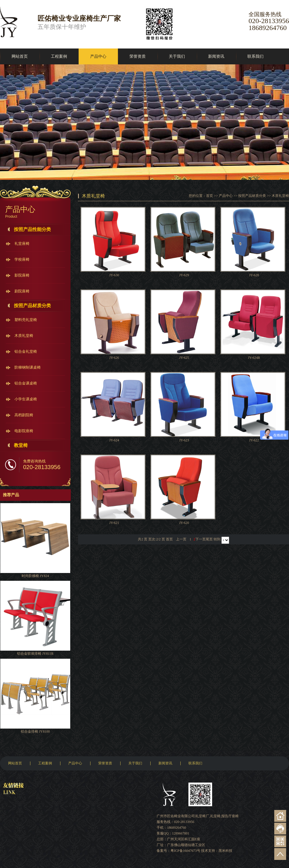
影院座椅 (22, 275)
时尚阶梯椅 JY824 (35, 576)
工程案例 (59, 56)
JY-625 (184, 358)
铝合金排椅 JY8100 (35, 731)
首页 (210, 196)
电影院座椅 (24, 431)
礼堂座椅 (22, 243)
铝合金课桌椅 (26, 383)
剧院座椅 (22, 291)
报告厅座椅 (230, 816)
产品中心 (98, 56)
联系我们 (255, 56)
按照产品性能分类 (32, 229)
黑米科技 (225, 851)
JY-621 (114, 523)
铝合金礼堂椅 (26, 351)
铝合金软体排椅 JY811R (35, 654)
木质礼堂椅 (24, 336)
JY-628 (254, 275)
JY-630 (114, 275)
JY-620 (184, 523)
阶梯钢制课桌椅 (28, 367)
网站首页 (20, 56)
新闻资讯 (216, 56)
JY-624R (254, 358)
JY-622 (254, 440)
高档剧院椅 (24, 415)
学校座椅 (22, 259)
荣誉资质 (138, 56)
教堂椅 (21, 445)
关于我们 (177, 56)
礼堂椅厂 (202, 816)
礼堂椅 (215, 816)
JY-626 (114, 358)
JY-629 (184, 275)
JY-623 (184, 440)
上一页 (181, 539)
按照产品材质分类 (32, 306)
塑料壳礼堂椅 (26, 320)
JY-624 (114, 440)
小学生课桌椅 (26, 399)
